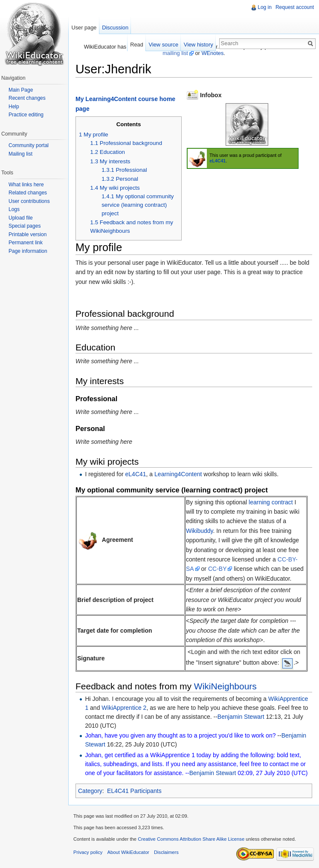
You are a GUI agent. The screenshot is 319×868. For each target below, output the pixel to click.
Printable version (28, 234)
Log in (265, 7)
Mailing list (20, 154)
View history (199, 45)
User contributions (29, 201)
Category (90, 791)
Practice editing (26, 115)
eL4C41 (217, 161)
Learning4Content (178, 474)
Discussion (115, 27)
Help (14, 107)
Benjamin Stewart (241, 717)
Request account (295, 7)
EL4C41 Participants (134, 791)
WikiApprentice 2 (124, 708)
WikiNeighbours (225, 686)
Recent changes (27, 98)
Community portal (29, 145)
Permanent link (26, 243)
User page (84, 27)
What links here (26, 185)
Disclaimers (166, 852)
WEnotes (212, 53)
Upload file (21, 218)
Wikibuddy (200, 531)
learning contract (271, 502)
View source (164, 45)
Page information (28, 251)
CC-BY (217, 569)
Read (137, 45)
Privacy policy (88, 852)
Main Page (21, 90)
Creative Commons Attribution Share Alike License (191, 839)
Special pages (25, 226)
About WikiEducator (128, 852)
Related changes (28, 193)
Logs (14, 209)
